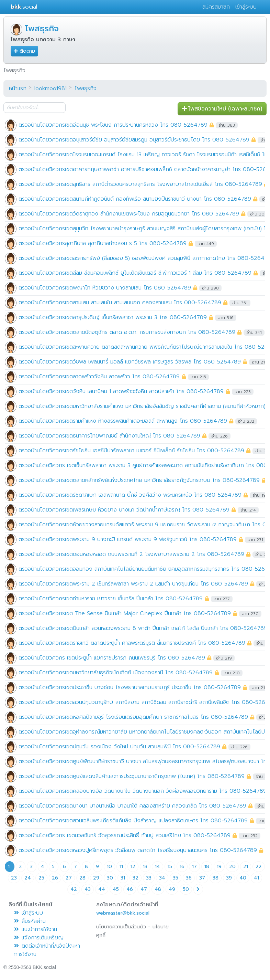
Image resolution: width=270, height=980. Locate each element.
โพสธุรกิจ (42, 29)
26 (55, 878)
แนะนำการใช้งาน (36, 929)
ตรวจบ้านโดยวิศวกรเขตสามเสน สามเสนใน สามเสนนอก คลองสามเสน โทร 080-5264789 (120, 303)
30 (110, 878)
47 (144, 889)
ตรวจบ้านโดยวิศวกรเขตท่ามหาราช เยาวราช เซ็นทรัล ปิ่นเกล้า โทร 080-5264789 (111, 599)
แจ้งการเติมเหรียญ (39, 938)
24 (28, 878)
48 (158, 889)
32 (136, 878)
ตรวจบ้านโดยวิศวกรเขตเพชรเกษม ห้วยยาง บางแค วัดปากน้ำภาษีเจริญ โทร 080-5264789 (124, 510)
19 (219, 867)
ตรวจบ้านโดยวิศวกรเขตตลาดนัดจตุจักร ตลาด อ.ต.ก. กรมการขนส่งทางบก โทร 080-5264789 (127, 332)
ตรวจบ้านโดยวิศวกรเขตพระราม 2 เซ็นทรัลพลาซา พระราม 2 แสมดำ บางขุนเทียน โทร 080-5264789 (133, 584)
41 (256, 878)
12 (133, 867)
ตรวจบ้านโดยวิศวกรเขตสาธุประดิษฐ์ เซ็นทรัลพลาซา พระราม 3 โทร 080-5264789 (113, 317)
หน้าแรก (18, 88)
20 (232, 867)
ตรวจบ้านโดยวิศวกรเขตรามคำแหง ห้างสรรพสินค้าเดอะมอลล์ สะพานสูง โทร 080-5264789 (123, 421)
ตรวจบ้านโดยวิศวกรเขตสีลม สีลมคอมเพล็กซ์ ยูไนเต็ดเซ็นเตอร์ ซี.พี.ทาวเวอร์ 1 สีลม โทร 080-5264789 (135, 273)
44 (102, 889)
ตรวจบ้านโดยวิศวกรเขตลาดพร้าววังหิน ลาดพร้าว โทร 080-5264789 (99, 377)
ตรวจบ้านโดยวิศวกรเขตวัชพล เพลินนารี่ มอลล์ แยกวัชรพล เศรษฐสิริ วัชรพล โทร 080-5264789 (130, 362)
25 (41, 878)
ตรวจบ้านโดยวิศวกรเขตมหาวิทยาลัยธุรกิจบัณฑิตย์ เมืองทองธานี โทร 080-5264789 (116, 673)
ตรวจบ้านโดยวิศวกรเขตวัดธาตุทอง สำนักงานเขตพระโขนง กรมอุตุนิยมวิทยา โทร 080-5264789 (129, 214)
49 (172, 889)
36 (189, 878)
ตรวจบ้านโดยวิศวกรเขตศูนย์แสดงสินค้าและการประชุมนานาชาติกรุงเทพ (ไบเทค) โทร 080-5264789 (132, 776)
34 (162, 878)
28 (82, 878)
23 (14, 878)
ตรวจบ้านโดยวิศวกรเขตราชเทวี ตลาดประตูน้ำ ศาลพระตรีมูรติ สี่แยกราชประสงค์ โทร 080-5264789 (132, 643)
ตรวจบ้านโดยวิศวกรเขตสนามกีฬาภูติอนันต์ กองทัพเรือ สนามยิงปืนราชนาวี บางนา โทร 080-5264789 (135, 199)
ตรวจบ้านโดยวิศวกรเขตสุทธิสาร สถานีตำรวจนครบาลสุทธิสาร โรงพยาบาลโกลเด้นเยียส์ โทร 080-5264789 (140, 184)
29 (96, 878)
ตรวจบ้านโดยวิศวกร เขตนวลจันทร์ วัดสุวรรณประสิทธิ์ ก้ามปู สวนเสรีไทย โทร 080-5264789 (125, 835)
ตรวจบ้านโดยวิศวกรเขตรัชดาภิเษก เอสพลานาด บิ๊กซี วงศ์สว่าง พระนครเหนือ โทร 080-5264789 (130, 495)
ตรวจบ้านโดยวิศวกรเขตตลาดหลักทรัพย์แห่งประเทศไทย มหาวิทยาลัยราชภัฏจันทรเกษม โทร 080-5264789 (139, 480)
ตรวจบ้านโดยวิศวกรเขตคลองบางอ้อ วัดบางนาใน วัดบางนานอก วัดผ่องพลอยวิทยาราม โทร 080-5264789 (143, 791)
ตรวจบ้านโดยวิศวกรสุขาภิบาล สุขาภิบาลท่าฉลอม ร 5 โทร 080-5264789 (103, 243)
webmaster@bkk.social (123, 913)
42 (74, 889)
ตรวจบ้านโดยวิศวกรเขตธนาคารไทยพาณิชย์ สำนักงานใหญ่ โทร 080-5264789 (109, 436)
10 (109, 867)
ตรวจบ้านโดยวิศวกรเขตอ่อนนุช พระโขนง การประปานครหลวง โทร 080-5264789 (113, 125)
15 (170, 867)
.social (24, 7)
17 (194, 867)
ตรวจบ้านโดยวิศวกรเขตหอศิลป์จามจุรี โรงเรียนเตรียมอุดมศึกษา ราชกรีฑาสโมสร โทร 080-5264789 (133, 717)
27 (69, 878)
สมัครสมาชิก (216, 7)
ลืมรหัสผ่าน (30, 921)
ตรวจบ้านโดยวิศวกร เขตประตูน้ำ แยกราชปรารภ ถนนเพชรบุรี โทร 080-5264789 (112, 658)
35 (176, 878)
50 (186, 889)
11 (121, 867)
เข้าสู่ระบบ (246, 7)
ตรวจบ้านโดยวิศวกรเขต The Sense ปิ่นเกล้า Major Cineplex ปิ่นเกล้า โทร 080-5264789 (125, 613)
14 (157, 867)
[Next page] (198, 889)
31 (123, 878)
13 (145, 867)
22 (259, 867)
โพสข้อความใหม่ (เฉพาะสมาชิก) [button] (222, 109)
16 (182, 867)
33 (149, 878)
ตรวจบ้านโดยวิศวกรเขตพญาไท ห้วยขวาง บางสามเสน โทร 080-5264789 (105, 288)
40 (243, 878)
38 (216, 878)
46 (130, 889)
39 (229, 878)
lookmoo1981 (50, 88)
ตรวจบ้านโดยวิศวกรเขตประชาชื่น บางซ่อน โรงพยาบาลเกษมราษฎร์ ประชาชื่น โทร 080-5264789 (130, 687)
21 (246, 867)
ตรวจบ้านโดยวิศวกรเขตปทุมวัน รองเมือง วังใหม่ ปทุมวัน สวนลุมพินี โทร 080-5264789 (119, 747)
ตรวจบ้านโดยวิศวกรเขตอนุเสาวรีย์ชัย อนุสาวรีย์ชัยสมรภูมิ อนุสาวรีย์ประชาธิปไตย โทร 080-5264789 (134, 140)
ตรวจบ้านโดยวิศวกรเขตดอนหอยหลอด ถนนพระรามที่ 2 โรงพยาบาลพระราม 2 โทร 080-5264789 (131, 554)
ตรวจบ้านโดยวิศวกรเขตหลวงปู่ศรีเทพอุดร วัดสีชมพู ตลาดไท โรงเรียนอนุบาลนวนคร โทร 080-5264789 (138, 850)
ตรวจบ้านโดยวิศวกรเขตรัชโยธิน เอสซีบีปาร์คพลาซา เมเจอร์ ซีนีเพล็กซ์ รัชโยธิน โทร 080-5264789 (131, 451)
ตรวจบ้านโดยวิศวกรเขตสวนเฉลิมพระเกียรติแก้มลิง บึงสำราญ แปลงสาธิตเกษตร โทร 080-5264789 (133, 821)
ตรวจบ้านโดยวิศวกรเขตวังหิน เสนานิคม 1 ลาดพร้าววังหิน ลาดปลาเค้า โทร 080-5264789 (121, 391)
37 (202, 878)
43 (88, 889)
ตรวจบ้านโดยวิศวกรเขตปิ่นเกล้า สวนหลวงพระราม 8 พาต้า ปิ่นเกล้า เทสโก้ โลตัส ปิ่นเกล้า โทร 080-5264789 (143, 628)
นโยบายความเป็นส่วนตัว (121, 927)
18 (207, 867)
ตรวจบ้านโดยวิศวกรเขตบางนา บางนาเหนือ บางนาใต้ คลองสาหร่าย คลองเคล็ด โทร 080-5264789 (132, 806)
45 (116, 889)
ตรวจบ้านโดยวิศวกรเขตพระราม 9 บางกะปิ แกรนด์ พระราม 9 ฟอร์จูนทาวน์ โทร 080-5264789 (128, 539)
